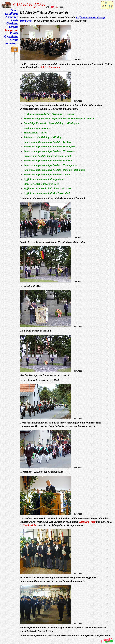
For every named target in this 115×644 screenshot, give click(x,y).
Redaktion (12, 43)
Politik (14, 33)
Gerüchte (12, 23)
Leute (15, 20)
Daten (14, 10)
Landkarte (12, 14)
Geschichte (11, 37)
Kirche (14, 40)
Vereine (13, 27)
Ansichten (12, 17)
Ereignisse (12, 30)
